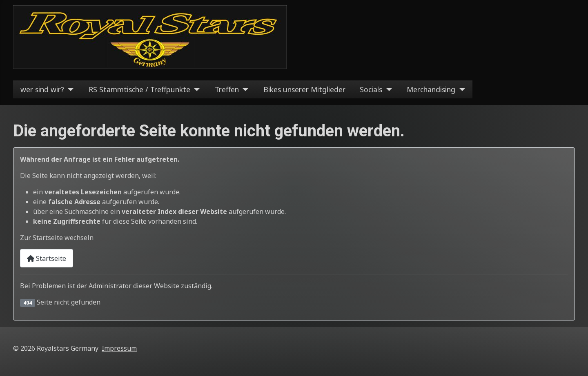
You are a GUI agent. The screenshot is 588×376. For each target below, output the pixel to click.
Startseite (47, 258)
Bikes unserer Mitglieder (304, 89)
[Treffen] (244, 89)
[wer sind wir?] (69, 89)
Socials (371, 89)
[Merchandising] (460, 89)
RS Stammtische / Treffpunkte (139, 89)
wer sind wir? (42, 89)
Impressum (119, 348)
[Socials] (387, 89)
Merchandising (431, 89)
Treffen (227, 89)
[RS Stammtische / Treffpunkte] (195, 89)
